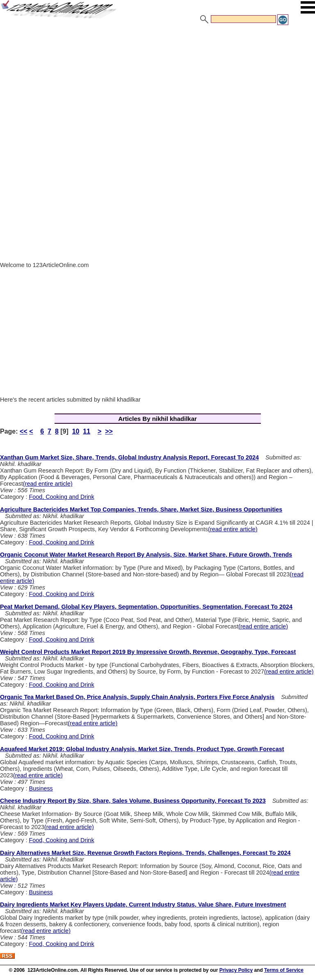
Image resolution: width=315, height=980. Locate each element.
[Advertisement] (157, 87)
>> (109, 431)
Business (41, 788)
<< (24, 431)
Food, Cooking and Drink (61, 497)
